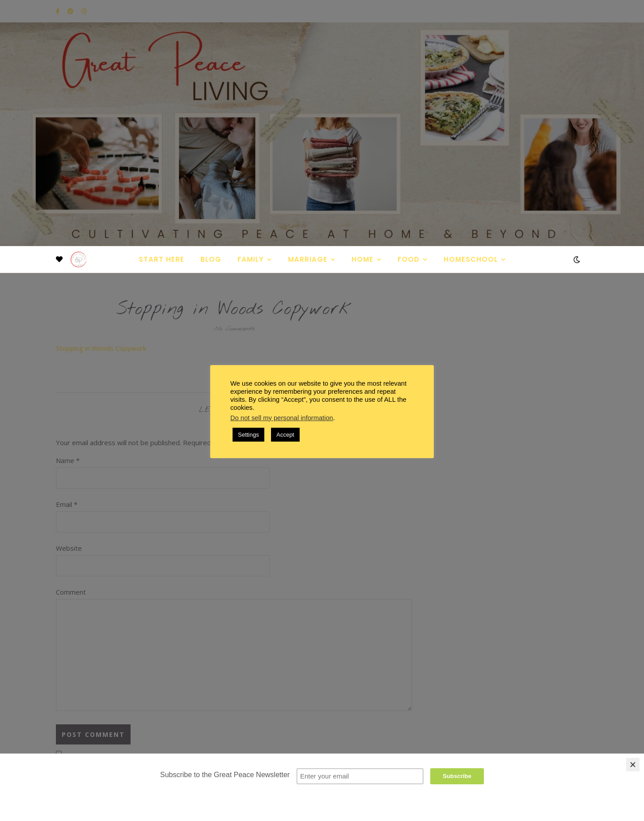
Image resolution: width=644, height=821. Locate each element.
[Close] (633, 765)
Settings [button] (248, 435)
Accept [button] (285, 435)
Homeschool (471, 259)
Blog (211, 259)
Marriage (308, 259)
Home (362, 259)
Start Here (161, 259)
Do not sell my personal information (282, 418)
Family (251, 259)
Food (409, 259)
